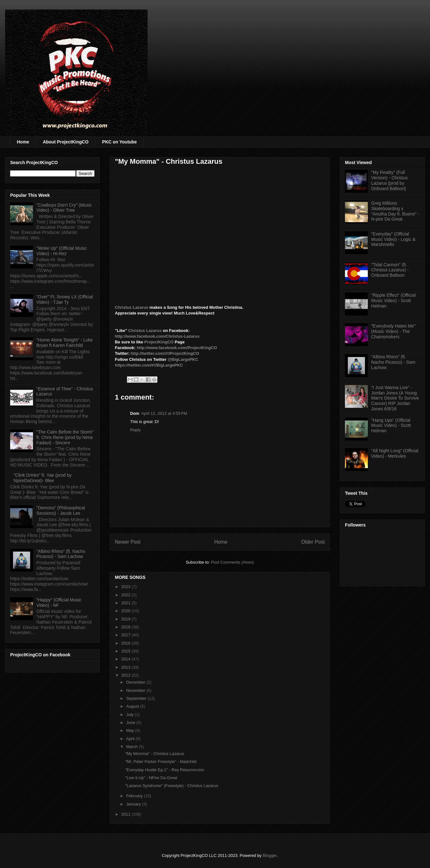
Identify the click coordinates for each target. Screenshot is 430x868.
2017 (126, 635)
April (131, 739)
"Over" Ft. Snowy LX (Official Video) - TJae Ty (65, 299)
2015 (126, 651)
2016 (126, 643)
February (135, 796)
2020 (126, 611)
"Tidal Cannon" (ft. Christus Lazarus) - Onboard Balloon (390, 270)
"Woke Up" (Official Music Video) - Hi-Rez (62, 251)
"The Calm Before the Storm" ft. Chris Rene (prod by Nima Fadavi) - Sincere (65, 437)
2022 (126, 595)
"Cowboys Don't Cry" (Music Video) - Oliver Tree (64, 208)
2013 (126, 667)
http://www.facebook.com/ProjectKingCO (177, 348)
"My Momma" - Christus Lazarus (155, 754)
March (133, 747)
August (133, 706)
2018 (126, 627)
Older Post (313, 542)
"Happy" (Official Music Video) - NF (59, 603)
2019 (126, 619)
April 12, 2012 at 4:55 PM (164, 413)
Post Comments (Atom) (232, 562)
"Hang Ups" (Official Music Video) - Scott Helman (391, 426)
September (137, 698)
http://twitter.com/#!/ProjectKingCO (165, 353)
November (136, 690)
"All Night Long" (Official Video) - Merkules (395, 453)
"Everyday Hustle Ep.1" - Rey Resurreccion (165, 770)
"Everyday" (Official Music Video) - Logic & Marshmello (394, 239)
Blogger (270, 855)
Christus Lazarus (132, 307)
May (131, 730)
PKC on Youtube (119, 142)
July (131, 715)
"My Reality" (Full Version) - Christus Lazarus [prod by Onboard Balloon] (390, 180)
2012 (126, 675)
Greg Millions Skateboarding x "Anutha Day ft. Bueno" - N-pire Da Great (395, 211)
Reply (135, 430)
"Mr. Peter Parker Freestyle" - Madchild (161, 762)
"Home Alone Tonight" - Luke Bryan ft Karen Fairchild (65, 343)
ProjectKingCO (159, 342)
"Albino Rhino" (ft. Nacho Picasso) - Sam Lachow (61, 554)
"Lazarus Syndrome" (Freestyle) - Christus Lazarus (172, 786)
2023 (126, 587)
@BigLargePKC (183, 359)
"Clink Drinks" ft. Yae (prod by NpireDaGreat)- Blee (43, 478)
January (134, 804)
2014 (126, 659)
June (131, 722)
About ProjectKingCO (66, 142)
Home (23, 142)
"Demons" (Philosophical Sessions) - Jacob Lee (61, 510)
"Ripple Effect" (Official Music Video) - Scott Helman (394, 301)
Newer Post (128, 542)
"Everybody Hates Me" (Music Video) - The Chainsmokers (394, 331)
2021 (126, 603)
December (136, 682)
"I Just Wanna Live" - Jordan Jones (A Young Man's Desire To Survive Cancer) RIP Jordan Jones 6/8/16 (395, 398)
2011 (126, 814)
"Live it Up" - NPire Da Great (151, 778)
